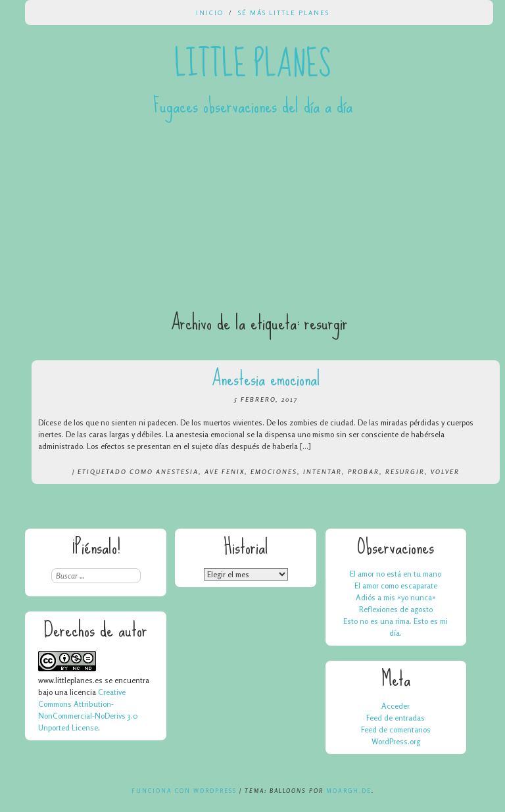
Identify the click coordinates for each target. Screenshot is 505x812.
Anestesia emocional (266, 378)
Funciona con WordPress (184, 791)
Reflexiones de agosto (396, 609)
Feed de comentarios (396, 729)
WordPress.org (396, 741)
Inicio (210, 12)
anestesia (177, 471)
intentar (323, 471)
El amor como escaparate (396, 585)
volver (445, 471)
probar (364, 471)
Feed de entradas (396, 718)
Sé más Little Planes (284, 12)
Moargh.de (349, 791)
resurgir (405, 471)
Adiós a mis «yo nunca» (396, 597)
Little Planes (252, 64)
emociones (274, 471)
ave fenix (225, 471)
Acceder (396, 706)
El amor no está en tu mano (396, 574)
